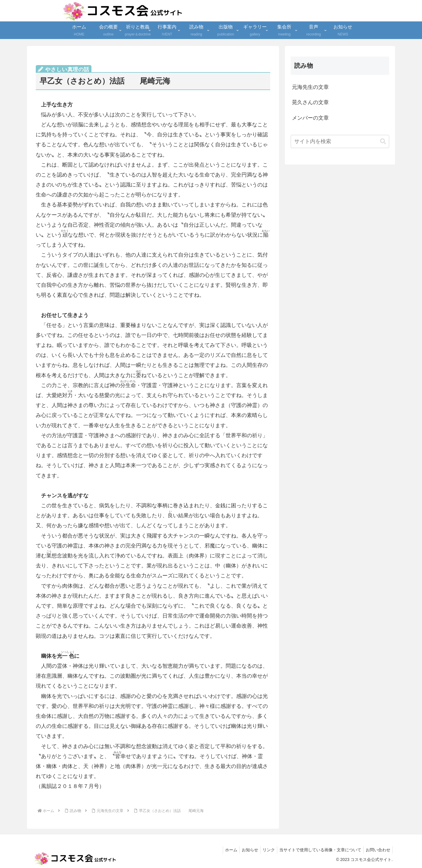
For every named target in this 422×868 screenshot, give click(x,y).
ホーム (223, 850)
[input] (340, 141)
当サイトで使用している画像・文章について (318, 850)
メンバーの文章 (310, 118)
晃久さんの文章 (310, 102)
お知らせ (244, 850)
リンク (264, 850)
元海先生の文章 (310, 87)
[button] (383, 141)
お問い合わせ (377, 850)
